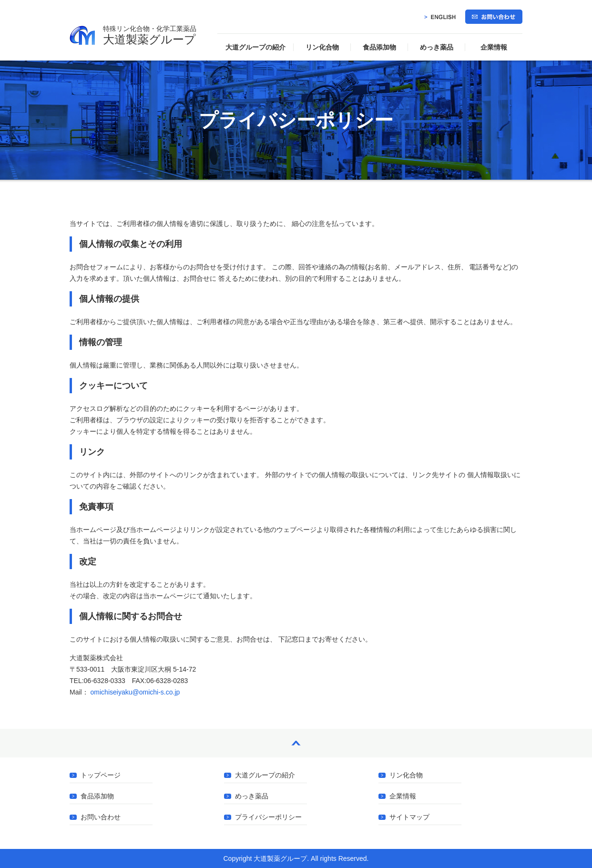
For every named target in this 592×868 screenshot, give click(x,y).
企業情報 (494, 47)
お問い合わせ (101, 817)
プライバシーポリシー (268, 817)
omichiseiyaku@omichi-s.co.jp (135, 692)
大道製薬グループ (150, 35)
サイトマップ (409, 817)
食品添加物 (379, 47)
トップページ (101, 775)
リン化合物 (322, 47)
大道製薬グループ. (281, 858)
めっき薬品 (437, 47)
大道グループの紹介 (255, 47)
